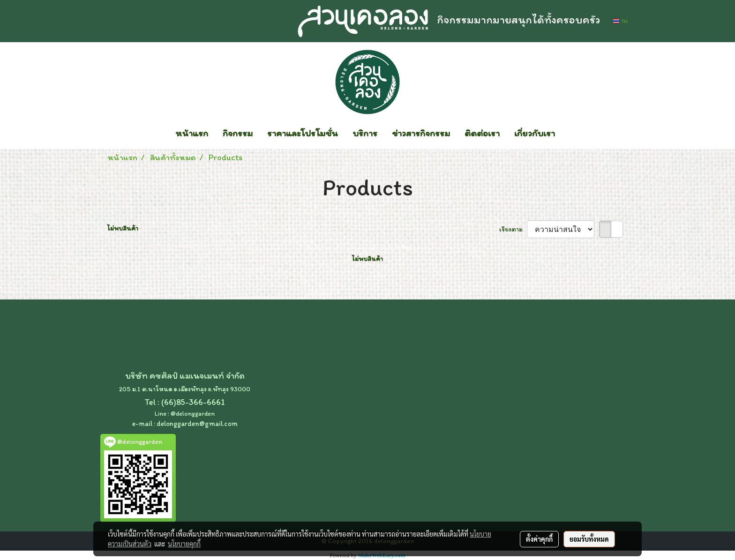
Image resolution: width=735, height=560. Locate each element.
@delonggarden (193, 414)
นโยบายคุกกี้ (184, 544)
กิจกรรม (238, 133)
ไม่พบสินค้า (123, 228)
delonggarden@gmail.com (197, 424)
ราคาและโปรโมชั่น (303, 133)
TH (620, 21)
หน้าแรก (192, 133)
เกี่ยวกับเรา (535, 133)
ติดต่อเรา (482, 133)
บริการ (365, 133)
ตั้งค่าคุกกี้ (539, 539)
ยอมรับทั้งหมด (589, 539)
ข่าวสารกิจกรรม (421, 133)
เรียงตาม (513, 229)
